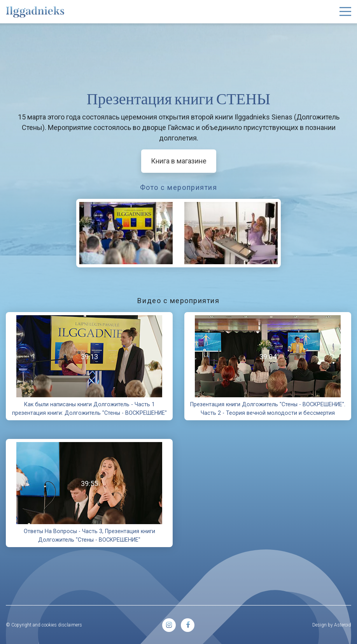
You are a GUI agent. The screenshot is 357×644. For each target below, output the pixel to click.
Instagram (169, 625)
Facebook (188, 625)
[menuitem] (169, 625)
